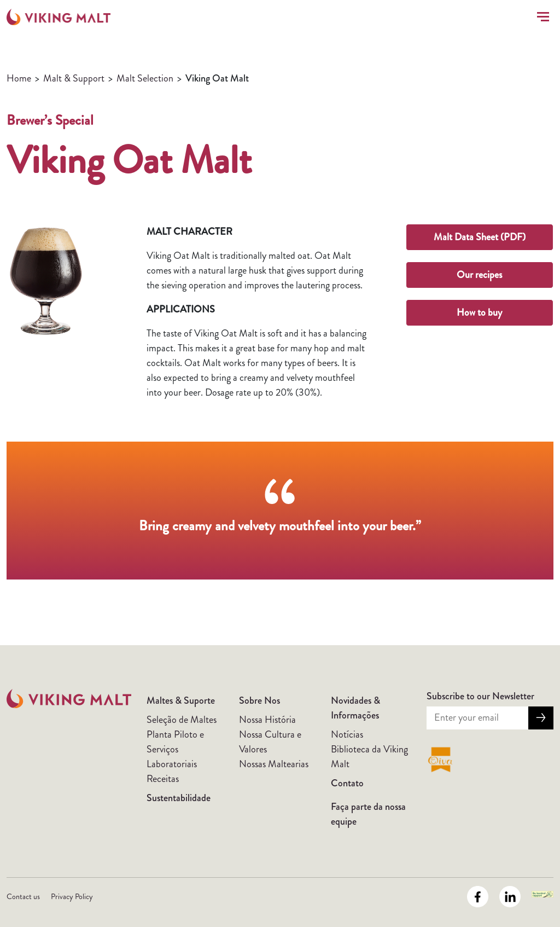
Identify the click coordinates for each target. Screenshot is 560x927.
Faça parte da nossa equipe (368, 814)
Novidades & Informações (355, 708)
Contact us (23, 896)
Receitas (163, 779)
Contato (347, 783)
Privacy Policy (72, 896)
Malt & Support (74, 78)
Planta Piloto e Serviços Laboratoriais (175, 749)
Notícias (347, 734)
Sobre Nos (259, 700)
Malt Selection (145, 78)
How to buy (479, 312)
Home (19, 78)
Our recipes (479, 275)
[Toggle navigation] (541, 17)
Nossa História (267, 720)
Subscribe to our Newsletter (480, 696)
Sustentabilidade (179, 798)
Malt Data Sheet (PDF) (480, 237)
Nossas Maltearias (274, 764)
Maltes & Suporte (181, 700)
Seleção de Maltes (182, 720)
